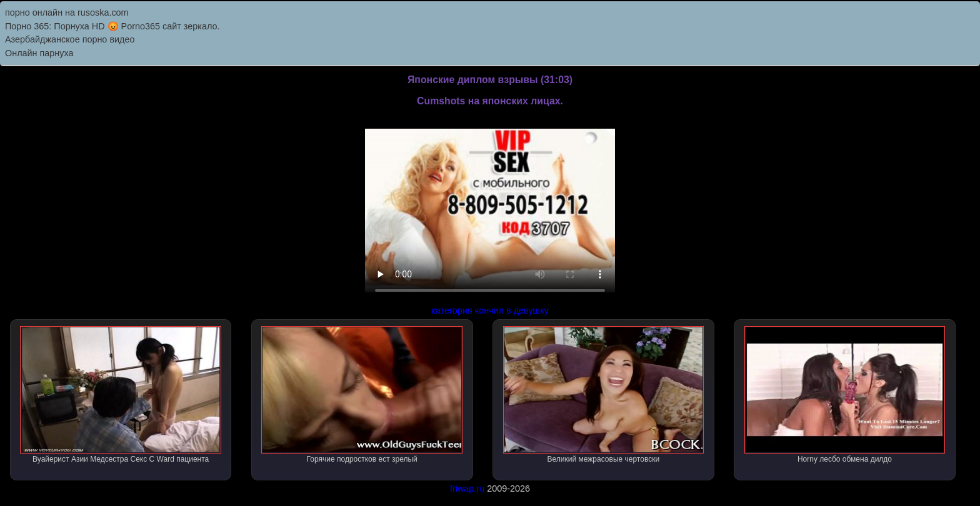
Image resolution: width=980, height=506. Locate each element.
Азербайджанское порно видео (70, 39)
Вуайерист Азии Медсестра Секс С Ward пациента (121, 395)
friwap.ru (467, 489)
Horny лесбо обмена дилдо (845, 395)
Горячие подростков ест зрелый (362, 395)
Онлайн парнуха (39, 53)
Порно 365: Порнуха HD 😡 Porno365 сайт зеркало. (112, 26)
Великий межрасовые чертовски (604, 395)
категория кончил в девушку (490, 310)
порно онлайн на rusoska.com (67, 12)
